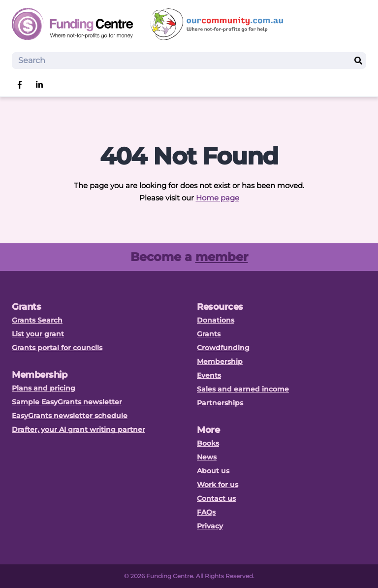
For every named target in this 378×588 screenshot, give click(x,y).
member (222, 257)
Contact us (216, 498)
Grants (209, 334)
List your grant (38, 334)
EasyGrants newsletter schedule (70, 416)
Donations (216, 320)
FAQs (206, 512)
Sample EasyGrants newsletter (67, 402)
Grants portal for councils (57, 348)
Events (209, 375)
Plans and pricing (44, 388)
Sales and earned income (243, 389)
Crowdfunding (223, 348)
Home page (218, 198)
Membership (220, 361)
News (207, 457)
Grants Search (37, 320)
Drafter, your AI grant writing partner (79, 429)
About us (213, 471)
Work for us (218, 485)
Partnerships (220, 403)
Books (208, 443)
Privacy (210, 526)
